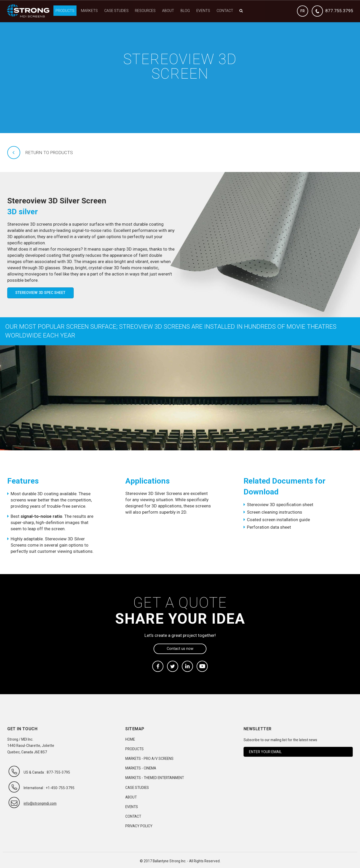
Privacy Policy (139, 826)
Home (130, 739)
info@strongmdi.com (40, 803)
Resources (145, 11)
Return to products (49, 153)
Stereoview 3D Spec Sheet (40, 293)
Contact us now (180, 649)
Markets (89, 11)
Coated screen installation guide (278, 520)
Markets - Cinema (141, 768)
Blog (185, 11)
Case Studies (116, 11)
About (168, 11)
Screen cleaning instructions (275, 512)
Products (65, 11)
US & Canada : (34, 772)
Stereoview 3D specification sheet (280, 505)
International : (34, 788)
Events (203, 11)
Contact (225, 11)
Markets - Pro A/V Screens (149, 759)
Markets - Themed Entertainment (155, 778)
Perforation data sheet (269, 527)
